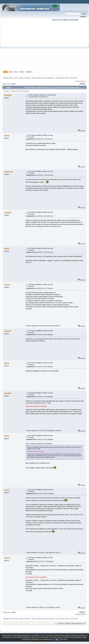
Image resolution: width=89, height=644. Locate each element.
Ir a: (56, 623)
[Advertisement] (23, 48)
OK (57, 639)
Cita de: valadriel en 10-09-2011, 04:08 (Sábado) (39, 444)
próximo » (84, 81)
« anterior (78, 81)
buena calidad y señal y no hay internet (42, 95)
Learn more (63, 639)
